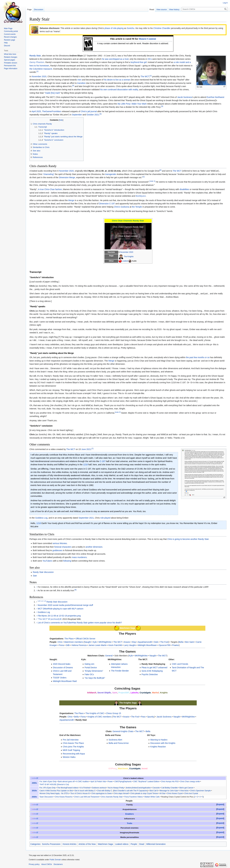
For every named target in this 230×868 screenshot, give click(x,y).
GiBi (68, 645)
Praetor (176, 645)
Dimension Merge (67, 177)
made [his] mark (53, 93)
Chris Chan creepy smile (190, 782)
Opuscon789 (165, 645)
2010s (34, 791)
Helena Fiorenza (79, 645)
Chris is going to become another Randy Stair (188, 539)
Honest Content (147, 39)
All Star (163, 793)
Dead (142, 844)
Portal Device (91, 668)
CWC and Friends (180, 664)
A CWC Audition (83, 782)
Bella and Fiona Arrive (119, 743)
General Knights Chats (123, 731)
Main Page (8, 28)
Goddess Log (41, 518)
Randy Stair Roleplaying (153, 664)
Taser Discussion (46, 797)
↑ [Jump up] (37, 587)
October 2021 (93, 115)
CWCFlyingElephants (123, 782)
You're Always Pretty (116, 788)
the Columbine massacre (41, 69)
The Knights (129, 257)
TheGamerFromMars (52, 111)
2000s (34, 783)
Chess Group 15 (114, 713)
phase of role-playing (114, 28)
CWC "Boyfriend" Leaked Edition (146, 782)
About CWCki (46, 864)
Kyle (95, 642)
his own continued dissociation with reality (119, 90)
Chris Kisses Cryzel (175, 793)
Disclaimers (58, 864)
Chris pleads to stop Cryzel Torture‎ (144, 793)
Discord (7, 46)
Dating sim (89, 664)
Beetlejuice (141, 196)
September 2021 (86, 518)
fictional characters (63, 547)
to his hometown (42, 66)
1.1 (42, 601)
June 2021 (86, 449)
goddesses (58, 550)
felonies (63, 543)
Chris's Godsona (122, 207)
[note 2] (118, 412)
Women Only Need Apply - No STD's (54, 793)
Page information (11, 69)
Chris (60, 642)
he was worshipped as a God (115, 59)
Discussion (39, 9)
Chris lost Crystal (191, 793)
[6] (75, 590)
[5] (160, 170)
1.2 (45, 601)
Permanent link (10, 66)
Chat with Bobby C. (105, 791)
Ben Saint (190, 642)
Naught (88, 642)
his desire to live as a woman (117, 80)
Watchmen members (74, 642)
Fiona (61, 645)
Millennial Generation (156, 844)
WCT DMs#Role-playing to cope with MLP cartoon (61, 609)
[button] (220, 805)
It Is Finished (85, 788)
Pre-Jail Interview (71, 740)
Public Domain (55, 860)
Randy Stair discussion (43, 572)
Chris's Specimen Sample (200, 791)
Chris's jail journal (89, 111)
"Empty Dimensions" (94, 671)
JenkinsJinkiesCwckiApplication (138, 788)
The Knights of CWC (95, 713)
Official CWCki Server (85, 639)
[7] (92, 449)
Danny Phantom (37, 62)
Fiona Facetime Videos (133, 797)
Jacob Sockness (185, 97)
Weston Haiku (69, 757)
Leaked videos (122, 844)
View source (162, 9)
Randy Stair (35, 56)
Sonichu (131, 28)
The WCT (145, 76)
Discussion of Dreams (63, 668)
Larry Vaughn (130, 645)
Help (6, 43)
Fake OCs (89, 674)
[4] (101, 114)
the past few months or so (198, 357)
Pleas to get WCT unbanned (154, 668)
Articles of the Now (87, 844)
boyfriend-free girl (139, 62)
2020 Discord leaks (62, 664)
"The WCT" (43, 619)
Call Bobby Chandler (170, 788)
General (109, 656)
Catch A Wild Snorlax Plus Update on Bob (56, 791)
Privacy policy (34, 864)
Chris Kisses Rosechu (64, 797)
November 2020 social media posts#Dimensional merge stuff (65, 605)
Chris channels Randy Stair (112, 797)
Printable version (10, 63)
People (134, 844)
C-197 (103, 461)
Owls (156, 642)
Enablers (129, 814)
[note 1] (152, 181)
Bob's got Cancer (186, 788)
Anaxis (127, 642)
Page (29, 9)
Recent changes (10, 37)
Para (143, 717)
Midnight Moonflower (147, 645)
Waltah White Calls (152, 797)
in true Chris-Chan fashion (50, 189)
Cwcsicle (156, 788)
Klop (134, 642)
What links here (10, 54)
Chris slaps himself (121, 793)
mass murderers (79, 557)
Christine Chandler (162, 28)
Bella (181, 642)
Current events (10, 34)
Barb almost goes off (66, 782)
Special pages (9, 60)
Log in (225, 3)
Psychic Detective (150, 674)
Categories (35, 844)
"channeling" (49, 174)
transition (81, 83)
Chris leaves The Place (73, 743)
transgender (111, 174)
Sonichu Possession (51, 844)
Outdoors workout (99, 788)
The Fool (164, 642)
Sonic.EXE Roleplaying (152, 671)
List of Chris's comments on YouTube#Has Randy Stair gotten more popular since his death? (80, 623)
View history (174, 9)
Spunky (151, 717)
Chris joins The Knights (73, 747)
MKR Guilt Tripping (71, 750)
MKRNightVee (105, 642)
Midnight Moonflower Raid (65, 681)
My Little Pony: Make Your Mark (132, 104)
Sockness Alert (115, 740)
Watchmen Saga (105, 844)
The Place (69, 639)
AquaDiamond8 (145, 642)
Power (110, 782)
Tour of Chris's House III (80, 793)
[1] (37, 71)
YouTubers (47, 561)
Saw (35, 576)
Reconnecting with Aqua (74, 754)
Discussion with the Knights (163, 743)
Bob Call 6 (154, 791)
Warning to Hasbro (159, 740)
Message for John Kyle (169, 791)
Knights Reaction (158, 747)
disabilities (184, 189)
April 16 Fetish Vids (98, 782)
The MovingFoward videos (68, 788)
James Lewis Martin (98, 645)
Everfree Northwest (215, 97)
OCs (150, 59)
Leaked (125, 261)
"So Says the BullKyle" (95, 678)
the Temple (137, 207)
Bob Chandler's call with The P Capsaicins (130, 791)
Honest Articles (69, 844)
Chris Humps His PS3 (170, 782)
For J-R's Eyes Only (47, 788)
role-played (105, 518)
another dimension (94, 547)
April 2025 (36, 111)
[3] (162, 106)
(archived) (55, 619)
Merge (71, 200)
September (77, 115)
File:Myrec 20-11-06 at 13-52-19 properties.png (59, 616)
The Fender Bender (120, 671)
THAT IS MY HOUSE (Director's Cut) (54, 784)
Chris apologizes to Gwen (102, 793)
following (67, 561)
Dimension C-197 (107, 204)
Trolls (130, 823)
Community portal (11, 31)
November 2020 (39, 76)
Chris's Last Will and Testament (87, 797)
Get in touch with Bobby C (85, 791)
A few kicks (184, 791)
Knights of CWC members (99, 717)
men (79, 80)
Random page (9, 40)
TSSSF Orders (60, 678)
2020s (34, 797)
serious (56, 543)
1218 (85, 465)
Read (152, 9)
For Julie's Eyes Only (48, 782)
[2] (73, 85)
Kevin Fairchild (115, 645)
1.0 (39, 601)
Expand (220, 804)
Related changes (11, 57)
